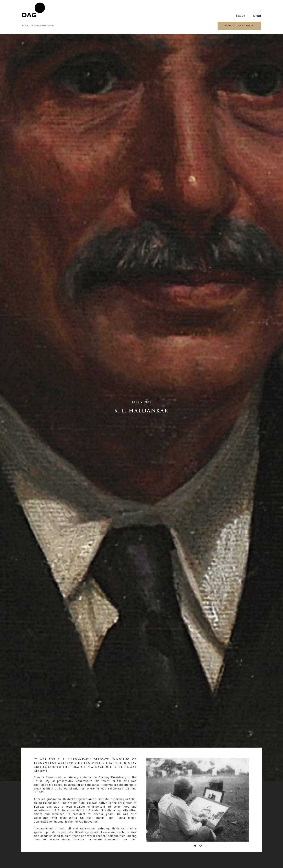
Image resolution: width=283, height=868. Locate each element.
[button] (195, 846)
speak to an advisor (239, 26)
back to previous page (38, 26)
